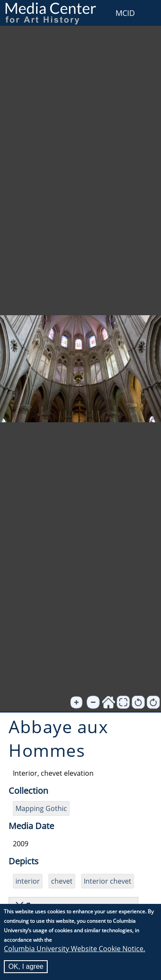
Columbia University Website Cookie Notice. (74, 950)
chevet (62, 881)
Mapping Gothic (41, 808)
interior (28, 881)
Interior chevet (108, 881)
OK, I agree (26, 968)
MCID (125, 13)
